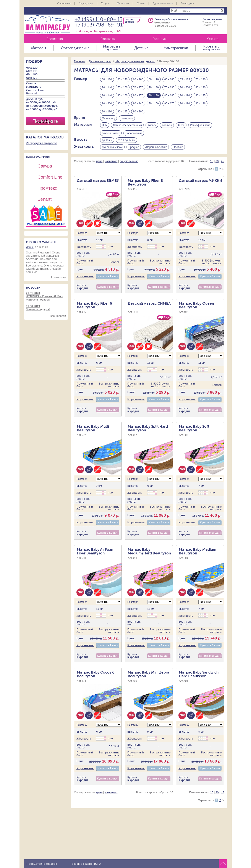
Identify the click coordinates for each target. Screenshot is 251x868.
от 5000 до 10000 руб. (45, 102)
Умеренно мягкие (112, 152)
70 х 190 (169, 87)
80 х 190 (185, 95)
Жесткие (178, 152)
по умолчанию (129, 167)
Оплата (213, 39)
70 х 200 (185, 87)
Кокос (181, 128)
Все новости (58, 316)
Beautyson (127, 120)
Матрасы (39, 48)
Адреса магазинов (163, 3)
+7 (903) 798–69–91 (99, 25)
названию (111, 167)
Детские (142, 48)
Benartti (45, 94)
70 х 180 (154, 87)
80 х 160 (123, 95)
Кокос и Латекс (111, 136)
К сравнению (85, 282)
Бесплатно (55, 39)
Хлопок (152, 128)
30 (217, 167)
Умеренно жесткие (156, 152)
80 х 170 (138, 95)
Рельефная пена (200, 128)
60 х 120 (107, 79)
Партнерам (123, 3)
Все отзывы (58, 277)
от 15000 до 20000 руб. (45, 109)
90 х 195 (123, 112)
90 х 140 (138, 104)
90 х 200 (138, 112)
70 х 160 (123, 87)
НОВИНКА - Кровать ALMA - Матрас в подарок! (46, 296)
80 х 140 (107, 95)
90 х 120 (123, 104)
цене (99, 167)
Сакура (45, 83)
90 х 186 (201, 104)
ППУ (105, 128)
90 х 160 (154, 104)
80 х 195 (201, 95)
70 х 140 (107, 87)
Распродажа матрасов (42, 143)
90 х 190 (107, 112)
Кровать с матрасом (211, 48)
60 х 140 (123, 79)
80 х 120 (201, 87)
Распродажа (187, 3)
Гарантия (160, 39)
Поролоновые (134, 136)
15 (212, 167)
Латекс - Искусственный (127, 128)
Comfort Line (45, 90)
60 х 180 (169, 79)
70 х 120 (201, 79)
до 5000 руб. (45, 99)
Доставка (108, 39)
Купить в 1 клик (108, 282)
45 (222, 167)
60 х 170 (154, 79)
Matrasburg (109, 120)
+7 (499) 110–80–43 (99, 19)
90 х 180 (185, 104)
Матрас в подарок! (46, 308)
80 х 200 (107, 104)
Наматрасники (176, 48)
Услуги (105, 3)
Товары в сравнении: (85, 864)
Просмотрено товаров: (42, 864)
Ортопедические (75, 48)
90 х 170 (169, 104)
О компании (64, 3)
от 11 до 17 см (126, 144)
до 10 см (107, 144)
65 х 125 (185, 79)
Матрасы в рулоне (112, 48)
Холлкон (167, 128)
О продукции (86, 3)
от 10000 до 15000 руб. (45, 106)
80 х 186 (169, 95)
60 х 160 (138, 79)
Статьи (141, 3)
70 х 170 (138, 87)
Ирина (30, 247)
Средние (134, 152)
